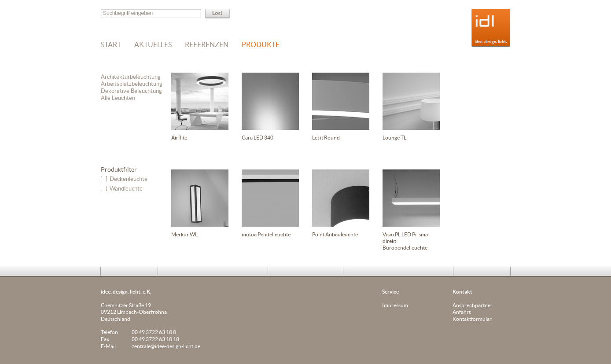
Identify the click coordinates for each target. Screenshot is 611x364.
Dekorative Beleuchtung (131, 91)
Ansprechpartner (473, 305)
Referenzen (207, 44)
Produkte (261, 44)
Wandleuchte (126, 189)
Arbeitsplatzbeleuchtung (132, 84)
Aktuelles (153, 44)
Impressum (395, 305)
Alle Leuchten (118, 98)
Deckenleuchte (129, 179)
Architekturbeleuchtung (131, 77)
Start (111, 44)
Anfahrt (462, 312)
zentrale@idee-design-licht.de (166, 346)
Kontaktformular (472, 319)
